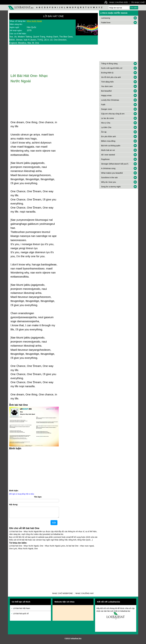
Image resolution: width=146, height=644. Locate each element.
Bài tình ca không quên (111, 146)
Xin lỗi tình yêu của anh (111, 77)
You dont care (107, 86)
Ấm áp (104, 132)
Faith (103, 105)
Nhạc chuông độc (119, 2)
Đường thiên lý (107, 73)
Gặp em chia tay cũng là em (113, 114)
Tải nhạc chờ (138, 2)
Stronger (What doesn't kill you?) (115, 164)
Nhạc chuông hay (85, 595)
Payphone (105, 159)
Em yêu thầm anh (109, 136)
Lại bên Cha (106, 127)
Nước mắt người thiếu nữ (112, 68)
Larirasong (106, 18)
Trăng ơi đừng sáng (109, 64)
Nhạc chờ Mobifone (62, 595)
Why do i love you (109, 182)
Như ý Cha (106, 123)
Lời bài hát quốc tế (21, 616)
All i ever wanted (108, 155)
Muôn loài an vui (108, 150)
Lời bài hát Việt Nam (22, 610)
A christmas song (108, 168)
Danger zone (107, 109)
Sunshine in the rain (109, 178)
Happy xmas (106, 95)
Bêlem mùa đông (108, 141)
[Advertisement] (34, 469)
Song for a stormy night (111, 187)
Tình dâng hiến (107, 82)
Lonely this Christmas (110, 100)
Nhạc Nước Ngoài (34, 21)
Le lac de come (108, 118)
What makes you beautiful (112, 173)
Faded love (106, 23)
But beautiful (106, 91)
